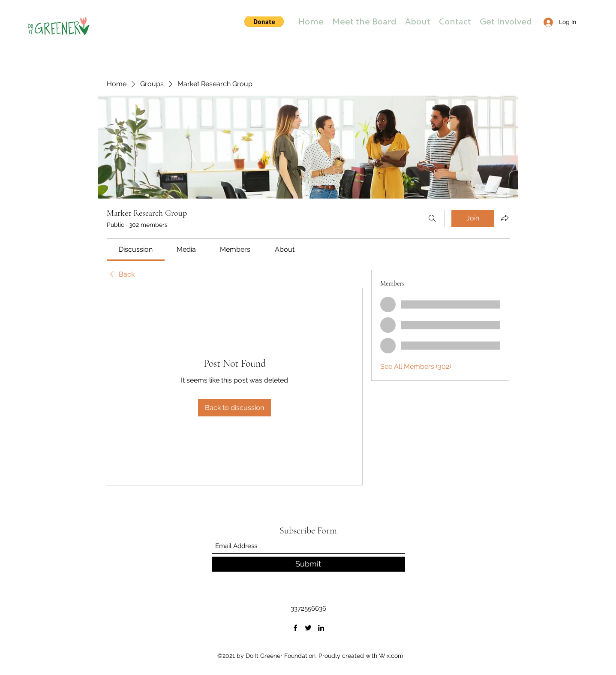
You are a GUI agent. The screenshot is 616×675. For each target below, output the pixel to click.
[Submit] (308, 564)
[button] (264, 21)
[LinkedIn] (321, 628)
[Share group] (505, 218)
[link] (136, 249)
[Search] (432, 218)
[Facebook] (295, 628)
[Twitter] (308, 628)
